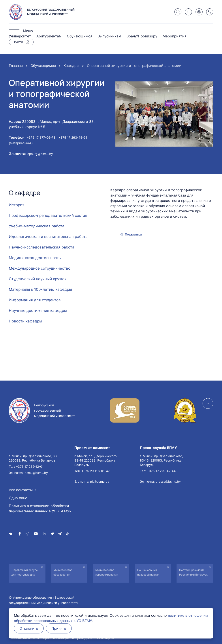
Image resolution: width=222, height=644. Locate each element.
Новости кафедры (25, 321)
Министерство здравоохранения (107, 572)
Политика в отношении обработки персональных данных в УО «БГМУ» (40, 508)
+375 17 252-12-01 (30, 466)
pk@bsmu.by (100, 481)
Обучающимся (80, 36)
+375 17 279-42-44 (161, 471)
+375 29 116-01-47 (96, 471)
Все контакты (21, 490)
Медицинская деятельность (35, 258)
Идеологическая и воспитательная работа (48, 237)
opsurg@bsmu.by (40, 154)
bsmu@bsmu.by (36, 473)
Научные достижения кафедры (38, 311)
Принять (59, 628)
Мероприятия (175, 36)
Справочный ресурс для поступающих (25, 572)
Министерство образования (63, 572)
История (17, 205)
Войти (18, 42)
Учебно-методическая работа (37, 226)
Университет (20, 36)
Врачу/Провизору (142, 36)
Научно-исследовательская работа (42, 247)
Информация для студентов (35, 300)
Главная (16, 66)
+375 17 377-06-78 (41, 137)
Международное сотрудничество (40, 268)
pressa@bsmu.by (168, 481)
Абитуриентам (49, 36)
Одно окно (18, 498)
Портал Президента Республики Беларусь (194, 572)
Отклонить (29, 628)
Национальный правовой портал (148, 572)
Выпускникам (109, 36)
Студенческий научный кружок (38, 279)
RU (189, 12)
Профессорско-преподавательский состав (48, 215)
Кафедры (71, 66)
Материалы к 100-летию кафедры (40, 289)
